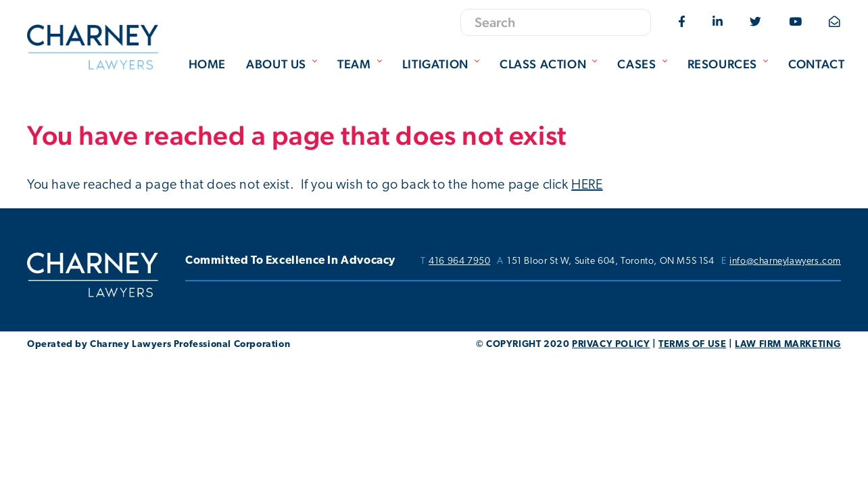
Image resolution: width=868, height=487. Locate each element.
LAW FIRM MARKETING (788, 345)
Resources (729, 64)
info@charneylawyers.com (785, 262)
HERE (587, 185)
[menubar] (513, 65)
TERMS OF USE (692, 345)
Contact (816, 64)
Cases (644, 64)
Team (361, 64)
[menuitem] (207, 65)
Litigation (442, 64)
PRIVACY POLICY (611, 345)
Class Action (550, 64)
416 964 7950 (459, 262)
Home (207, 64)
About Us (283, 64)
